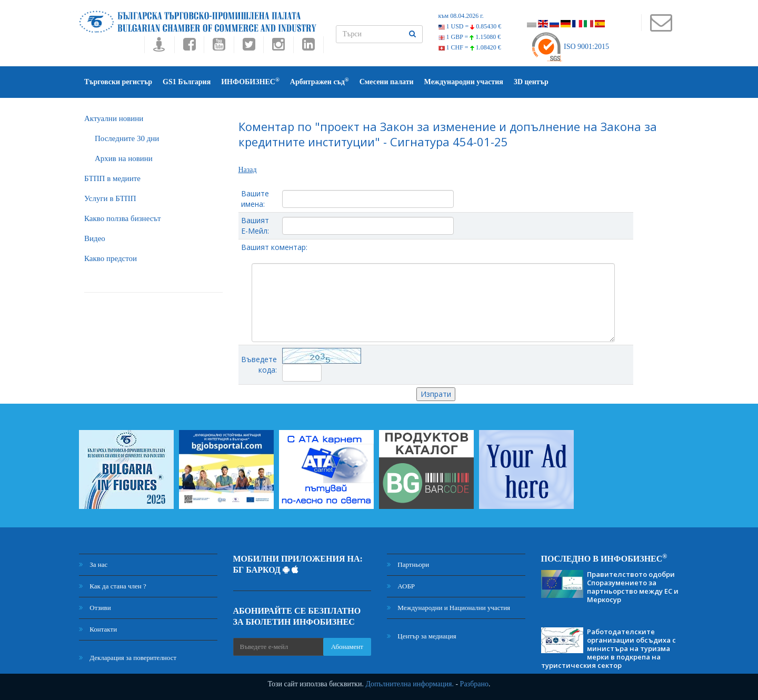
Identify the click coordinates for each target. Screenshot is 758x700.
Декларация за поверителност (128, 658)
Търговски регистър (118, 82)
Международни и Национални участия (448, 608)
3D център (531, 82)
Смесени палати (387, 82)
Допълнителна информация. (410, 684)
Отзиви (95, 608)
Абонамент (347, 647)
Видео (95, 238)
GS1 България (187, 82)
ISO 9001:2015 (570, 47)
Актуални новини (114, 118)
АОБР (401, 586)
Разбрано (474, 684)
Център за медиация (422, 636)
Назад (248, 170)
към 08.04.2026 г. (461, 16)
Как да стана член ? (113, 586)
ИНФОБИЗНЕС (250, 81)
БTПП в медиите (112, 178)
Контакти (98, 629)
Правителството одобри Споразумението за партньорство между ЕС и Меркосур (633, 587)
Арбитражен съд (320, 81)
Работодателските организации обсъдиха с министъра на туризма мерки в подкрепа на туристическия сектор (609, 648)
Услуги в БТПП (110, 198)
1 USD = (470, 26)
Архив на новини (124, 158)
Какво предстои (111, 258)
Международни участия (464, 82)
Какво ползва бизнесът (123, 218)
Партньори (408, 564)
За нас (93, 564)
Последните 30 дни (127, 138)
